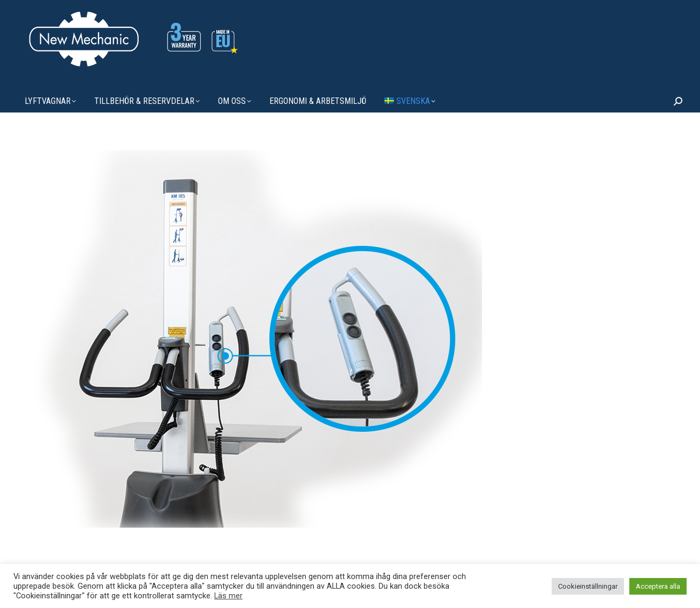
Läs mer (228, 596)
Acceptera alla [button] (658, 586)
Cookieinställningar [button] (588, 586)
